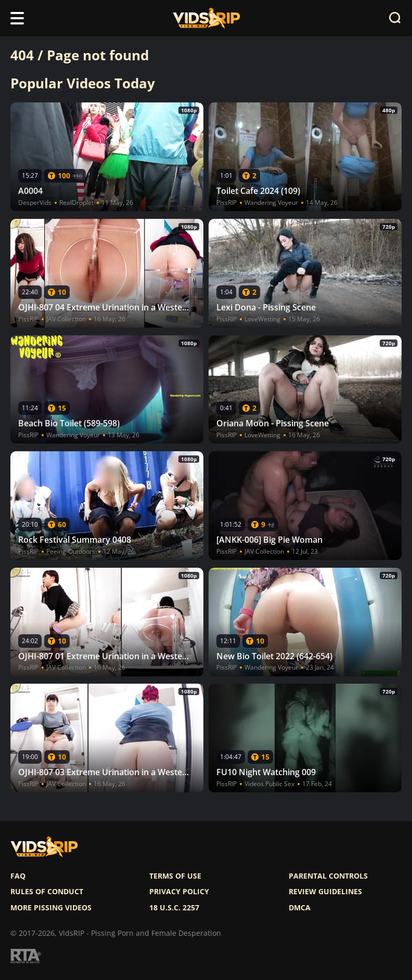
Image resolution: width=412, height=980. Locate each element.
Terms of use (175, 876)
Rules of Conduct (47, 892)
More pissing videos (51, 908)
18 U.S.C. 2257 (174, 908)
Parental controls (328, 876)
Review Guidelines (325, 892)
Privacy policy (179, 892)
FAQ (18, 876)
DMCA (300, 908)
